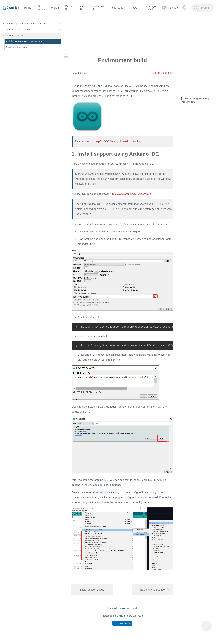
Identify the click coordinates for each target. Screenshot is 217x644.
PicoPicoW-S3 (97, 8)
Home (28, 8)
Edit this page (161, 73)
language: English (151, 8)
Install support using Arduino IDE (195, 100)
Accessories (118, 8)
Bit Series (41, 8)
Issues (121, 608)
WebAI (55, 8)
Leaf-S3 (82, 8)
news (134, 8)
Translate (170, 8)
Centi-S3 (69, 8)
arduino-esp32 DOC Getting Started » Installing (113, 141)
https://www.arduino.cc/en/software (131, 194)
